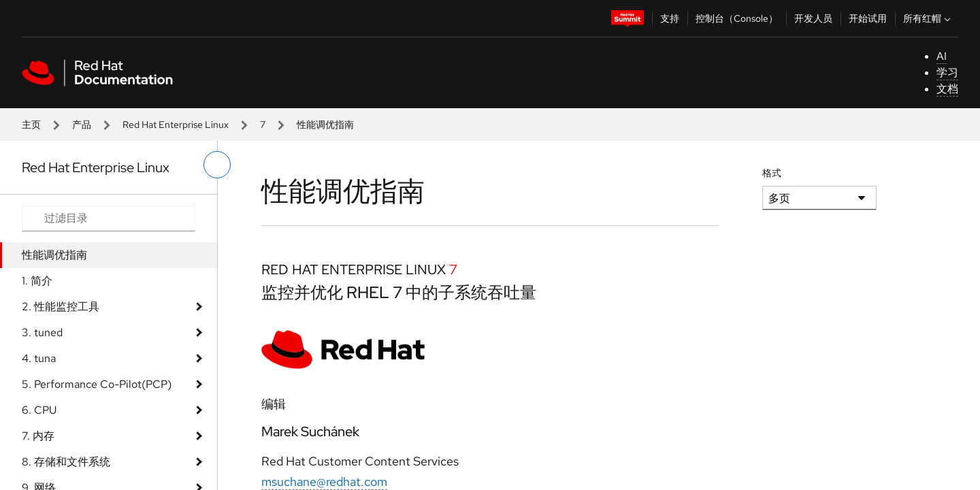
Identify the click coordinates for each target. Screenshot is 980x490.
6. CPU (39, 410)
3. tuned (42, 332)
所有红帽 (928, 18)
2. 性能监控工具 (61, 307)
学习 (947, 72)
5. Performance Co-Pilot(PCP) (97, 384)
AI (942, 56)
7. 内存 (38, 436)
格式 (772, 173)
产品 (82, 125)
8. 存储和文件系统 (66, 462)
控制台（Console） (737, 18)
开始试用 (868, 18)
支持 (670, 18)
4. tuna (39, 358)
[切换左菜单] (217, 165)
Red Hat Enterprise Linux (176, 125)
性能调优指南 (54, 255)
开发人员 (813, 18)
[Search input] (109, 218)
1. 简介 (37, 281)
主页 (31, 125)
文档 (947, 89)
